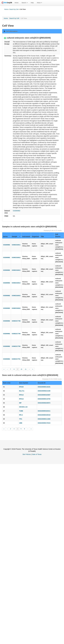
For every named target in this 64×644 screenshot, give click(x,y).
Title (42, 236)
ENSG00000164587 (44, 395)
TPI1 (21, 419)
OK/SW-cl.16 (23, 407)
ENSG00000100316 (44, 415)
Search (25, 3)
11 (26, 369)
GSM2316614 (16, 283)
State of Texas (37, 454)
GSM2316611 (16, 245)
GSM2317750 (16, 346)
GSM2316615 (16, 296)
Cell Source (58, 235)
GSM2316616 (16, 308)
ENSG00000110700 (44, 399)
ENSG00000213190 (44, 391)
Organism (35, 236)
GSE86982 (17, 211)
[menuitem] (17, 3)
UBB (21, 423)
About (39, 3)
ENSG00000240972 (44, 403)
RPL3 (21, 415)
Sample (16, 236)
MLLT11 (22, 391)
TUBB (21, 411)
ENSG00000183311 (44, 411)
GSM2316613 (16, 270)
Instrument (26, 236)
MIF (20, 403)
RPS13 (21, 399)
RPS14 (21, 395)
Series (5, 236)
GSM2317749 (16, 334)
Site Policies (27, 454)
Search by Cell (14, 9)
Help (32, 3)
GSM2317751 (16, 359)
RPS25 (21, 387)
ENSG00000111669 (44, 419)
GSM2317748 (16, 321)
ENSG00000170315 (44, 423)
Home (17, 3)
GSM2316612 (16, 257)
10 (21, 369)
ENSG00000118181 (44, 387)
